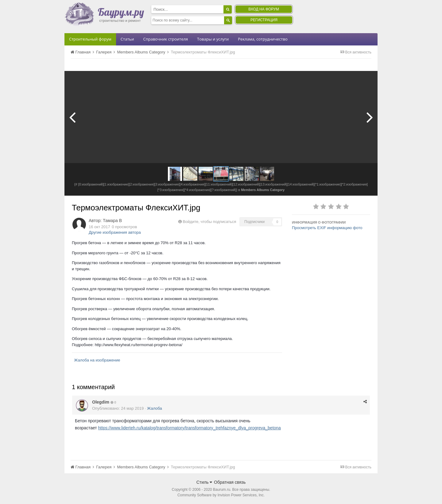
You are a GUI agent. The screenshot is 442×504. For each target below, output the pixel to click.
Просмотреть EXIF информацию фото (327, 228)
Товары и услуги (213, 39)
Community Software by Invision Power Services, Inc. (221, 495)
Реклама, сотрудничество (263, 39)
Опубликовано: (118, 408)
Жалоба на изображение (97, 360)
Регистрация (264, 20)
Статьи (127, 39)
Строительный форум (90, 39)
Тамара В (112, 221)
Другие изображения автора (115, 232)
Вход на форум (264, 9)
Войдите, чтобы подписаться (209, 222)
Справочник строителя (165, 39)
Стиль (204, 482)
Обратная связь (230, 482)
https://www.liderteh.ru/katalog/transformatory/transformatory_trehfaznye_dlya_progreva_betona (190, 428)
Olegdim (101, 402)
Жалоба (155, 408)
